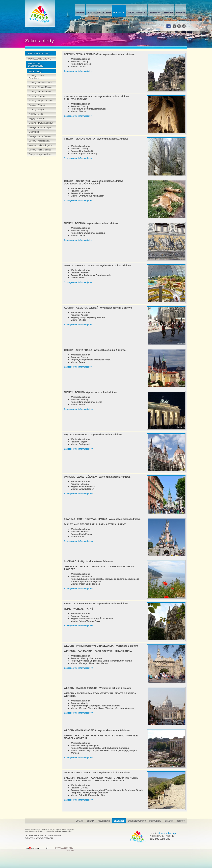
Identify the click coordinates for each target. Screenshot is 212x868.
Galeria (169, 12)
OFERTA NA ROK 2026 (38, 53)
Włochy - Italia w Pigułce (41, 145)
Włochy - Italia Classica (40, 150)
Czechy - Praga (36, 109)
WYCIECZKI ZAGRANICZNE (36, 65)
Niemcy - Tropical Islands (41, 101)
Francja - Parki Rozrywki (41, 127)
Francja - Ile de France (40, 136)
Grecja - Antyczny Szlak (40, 154)
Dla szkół (119, 12)
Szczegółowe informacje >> (78, 71)
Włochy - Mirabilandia (39, 141)
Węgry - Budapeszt (38, 118)
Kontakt (180, 12)
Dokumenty (155, 12)
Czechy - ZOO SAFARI (40, 92)
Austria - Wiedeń (37, 105)
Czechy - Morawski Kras (41, 83)
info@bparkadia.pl (167, 833)
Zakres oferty (35, 71)
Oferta (91, 12)
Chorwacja (34, 132)
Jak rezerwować (137, 12)
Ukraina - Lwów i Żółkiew (41, 123)
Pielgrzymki (104, 12)
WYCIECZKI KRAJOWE (39, 59)
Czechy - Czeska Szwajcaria (37, 77)
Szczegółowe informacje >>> (79, 409)
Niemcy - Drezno (37, 96)
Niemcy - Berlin (36, 114)
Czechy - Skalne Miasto (40, 87)
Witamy (80, 12)
